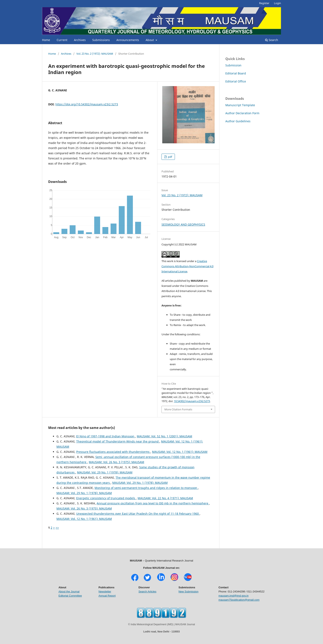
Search (272, 40)
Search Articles (147, 592)
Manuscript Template (240, 105)
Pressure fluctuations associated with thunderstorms (113, 452)
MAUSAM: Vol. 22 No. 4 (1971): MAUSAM (165, 498)
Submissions (101, 40)
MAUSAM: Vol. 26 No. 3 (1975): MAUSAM (116, 462)
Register (264, 3)
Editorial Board (236, 73)
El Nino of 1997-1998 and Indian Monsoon (106, 436)
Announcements (128, 40)
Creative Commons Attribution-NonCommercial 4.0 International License (187, 266)
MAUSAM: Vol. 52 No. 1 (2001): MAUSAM (164, 436)
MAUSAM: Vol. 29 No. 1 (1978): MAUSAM (105, 472)
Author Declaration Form (242, 113)
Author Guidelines (238, 121)
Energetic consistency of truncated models (106, 498)
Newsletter (105, 592)
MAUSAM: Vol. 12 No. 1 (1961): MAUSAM (180, 452)
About (150, 40)
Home (46, 40)
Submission (233, 65)
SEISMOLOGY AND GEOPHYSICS (183, 224)
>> (57, 528)
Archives (80, 40)
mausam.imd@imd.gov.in (234, 596)
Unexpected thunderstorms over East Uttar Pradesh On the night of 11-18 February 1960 (138, 514)
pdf (170, 157)
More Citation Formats (178, 409)
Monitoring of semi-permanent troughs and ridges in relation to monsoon (146, 488)
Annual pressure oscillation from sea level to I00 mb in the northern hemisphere (153, 503)
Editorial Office (236, 81)
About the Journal (69, 592)
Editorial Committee (70, 596)
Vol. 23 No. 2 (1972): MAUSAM (95, 54)
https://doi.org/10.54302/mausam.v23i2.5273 (87, 104)
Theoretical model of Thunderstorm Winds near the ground (118, 441)
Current (62, 40)
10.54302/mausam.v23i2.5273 (192, 401)
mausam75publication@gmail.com (239, 600)
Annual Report (107, 596)
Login (277, 3)
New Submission (188, 592)
